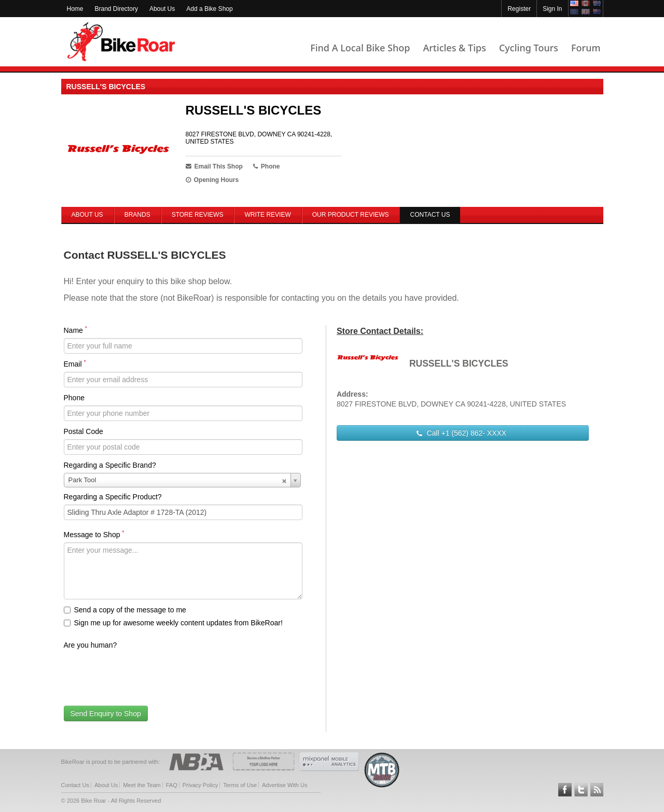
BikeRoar (121, 42)
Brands (137, 215)
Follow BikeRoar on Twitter (581, 790)
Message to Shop (94, 534)
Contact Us (75, 785)
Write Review (267, 215)
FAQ (172, 785)
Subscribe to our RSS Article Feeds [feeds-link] (597, 790)
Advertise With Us (285, 785)
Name (75, 330)
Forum (586, 48)
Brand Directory (116, 9)
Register (519, 9)
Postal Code (84, 431)
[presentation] (143, 673)
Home (75, 9)
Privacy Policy (200, 785)
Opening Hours (212, 180)
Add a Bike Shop (209, 9)
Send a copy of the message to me (125, 610)
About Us (162, 9)
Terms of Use (240, 785)
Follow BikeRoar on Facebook (565, 790)
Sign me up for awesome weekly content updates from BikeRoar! (173, 623)
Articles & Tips (454, 48)
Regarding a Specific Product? (113, 497)
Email (75, 363)
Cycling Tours (529, 48)
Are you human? (91, 645)
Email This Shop (214, 166)
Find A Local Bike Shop (360, 48)
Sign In (552, 9)
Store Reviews (198, 215)
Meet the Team (142, 785)
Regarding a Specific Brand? (110, 465)
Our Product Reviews (351, 215)
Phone (74, 398)
